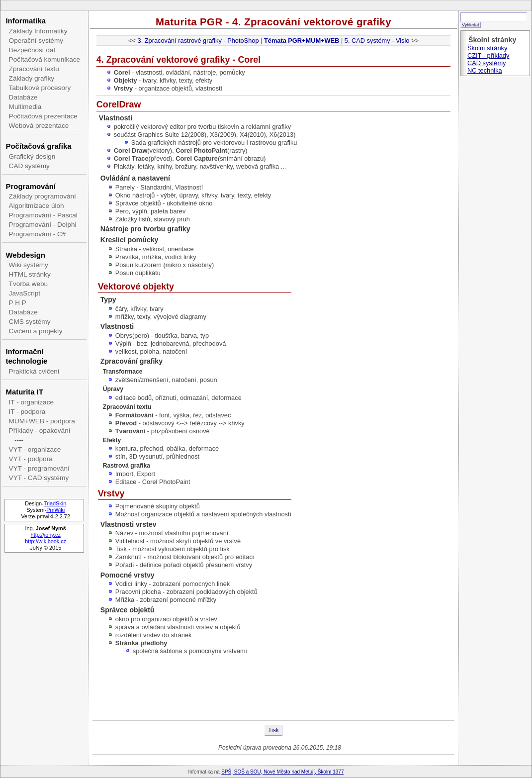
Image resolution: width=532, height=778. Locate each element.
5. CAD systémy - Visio (377, 41)
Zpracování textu (34, 69)
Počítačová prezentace (43, 116)
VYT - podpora (31, 459)
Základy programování (43, 196)
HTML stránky (30, 274)
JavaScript (25, 293)
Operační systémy (36, 41)
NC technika (485, 70)
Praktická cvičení (34, 371)
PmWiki (55, 510)
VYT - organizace (35, 449)
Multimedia (25, 107)
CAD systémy (29, 166)
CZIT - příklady (488, 55)
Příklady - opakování (40, 431)
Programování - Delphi (43, 225)
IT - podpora (27, 412)
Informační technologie (26, 356)
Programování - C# (38, 234)
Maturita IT (24, 392)
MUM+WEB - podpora (42, 421)
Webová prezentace (39, 126)
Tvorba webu (29, 284)
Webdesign (25, 255)
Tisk (273, 730)
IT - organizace (31, 402)
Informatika (26, 21)
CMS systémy (30, 322)
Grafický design (32, 156)
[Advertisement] (273, 688)
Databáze (23, 97)
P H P (18, 303)
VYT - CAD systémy (39, 478)
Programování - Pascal (43, 215)
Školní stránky (487, 48)
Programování (31, 186)
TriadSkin (55, 503)
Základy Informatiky (38, 31)
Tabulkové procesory (40, 88)
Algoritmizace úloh (37, 206)
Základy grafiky (32, 78)
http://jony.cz (46, 535)
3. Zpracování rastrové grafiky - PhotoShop (198, 41)
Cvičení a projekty (36, 331)
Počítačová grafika (38, 146)
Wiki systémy (29, 265)
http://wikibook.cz (45, 541)
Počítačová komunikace (45, 59)
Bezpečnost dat (32, 50)
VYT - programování (39, 468)
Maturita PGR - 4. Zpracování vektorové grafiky (273, 22)
